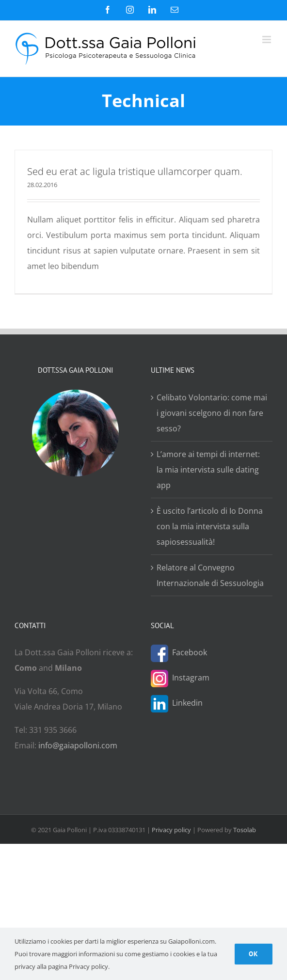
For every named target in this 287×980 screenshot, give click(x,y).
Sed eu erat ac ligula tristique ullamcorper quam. (135, 171)
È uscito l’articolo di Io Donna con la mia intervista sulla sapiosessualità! (210, 526)
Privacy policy (171, 830)
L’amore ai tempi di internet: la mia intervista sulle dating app (208, 470)
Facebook (190, 652)
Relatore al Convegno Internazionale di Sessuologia (210, 575)
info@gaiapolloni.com (78, 745)
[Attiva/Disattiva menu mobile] (267, 40)
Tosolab (245, 830)
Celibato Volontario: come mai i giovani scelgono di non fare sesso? (212, 413)
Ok (254, 954)
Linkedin (187, 703)
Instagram (191, 678)
